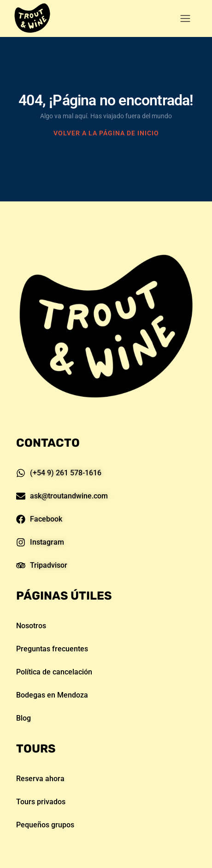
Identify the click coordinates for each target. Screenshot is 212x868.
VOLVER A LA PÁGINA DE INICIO (106, 133)
